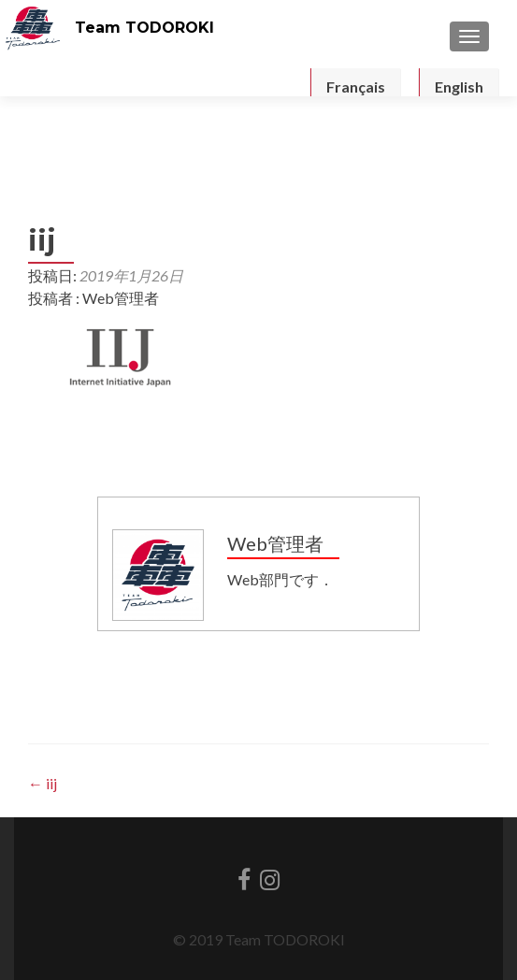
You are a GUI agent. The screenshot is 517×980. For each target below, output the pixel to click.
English (459, 86)
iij (43, 783)
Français (356, 86)
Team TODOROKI (144, 28)
